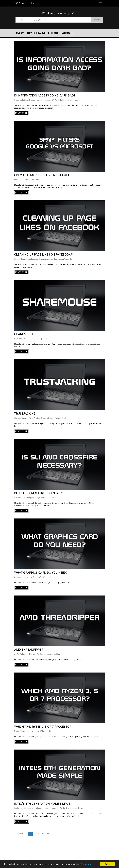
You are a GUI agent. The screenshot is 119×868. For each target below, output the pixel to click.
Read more (21, 113)
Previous (19, 834)
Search (97, 20)
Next (48, 834)
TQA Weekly (24, 3)
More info (86, 866)
